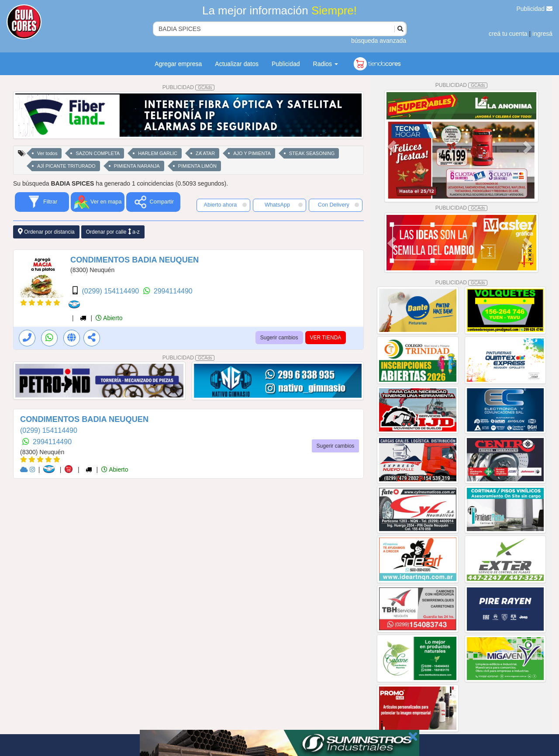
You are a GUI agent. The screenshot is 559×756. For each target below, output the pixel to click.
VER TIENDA (326, 338)
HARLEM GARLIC (158, 153)
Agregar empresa (178, 64)
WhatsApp (284, 205)
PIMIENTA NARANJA (137, 166)
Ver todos (47, 153)
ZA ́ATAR (205, 153)
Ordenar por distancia (46, 232)
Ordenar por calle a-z (113, 232)
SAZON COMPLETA (98, 153)
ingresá (542, 34)
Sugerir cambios (279, 338)
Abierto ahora (225, 205)
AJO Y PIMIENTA (252, 153)
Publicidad (535, 9)
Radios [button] (326, 64)
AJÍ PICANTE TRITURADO (66, 166)
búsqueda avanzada (379, 41)
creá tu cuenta (508, 34)
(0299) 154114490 (111, 291)
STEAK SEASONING (312, 153)
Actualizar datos (237, 64)
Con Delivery (338, 205)
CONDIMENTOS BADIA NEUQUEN (135, 260)
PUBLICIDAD (189, 87)
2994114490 (173, 291)
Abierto (109, 318)
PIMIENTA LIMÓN (197, 166)
